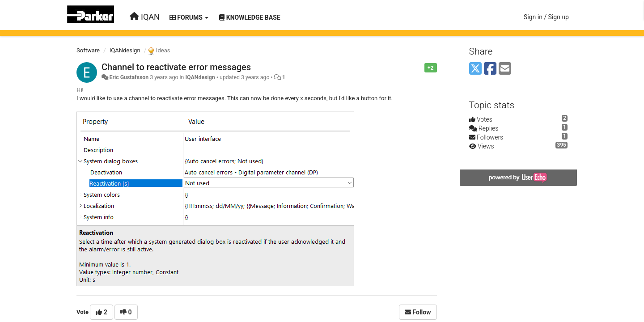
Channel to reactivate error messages (176, 67)
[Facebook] (490, 69)
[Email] (505, 69)
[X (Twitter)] (475, 69)
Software (88, 50)
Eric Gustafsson (129, 77)
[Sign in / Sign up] (546, 17)
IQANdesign (125, 50)
